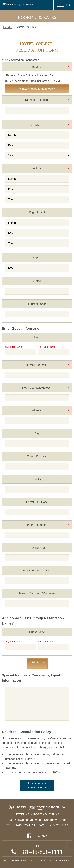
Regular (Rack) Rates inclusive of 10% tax (32, 75)
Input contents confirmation (37, 785)
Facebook (41, 836)
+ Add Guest (37, 662)
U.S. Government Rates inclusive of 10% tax (33, 81)
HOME (7, 27)
